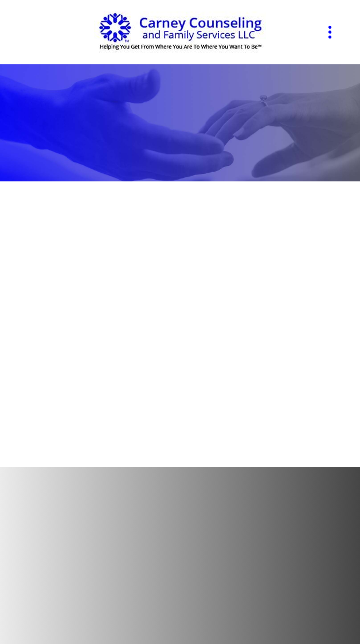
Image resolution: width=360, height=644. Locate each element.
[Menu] (330, 32)
